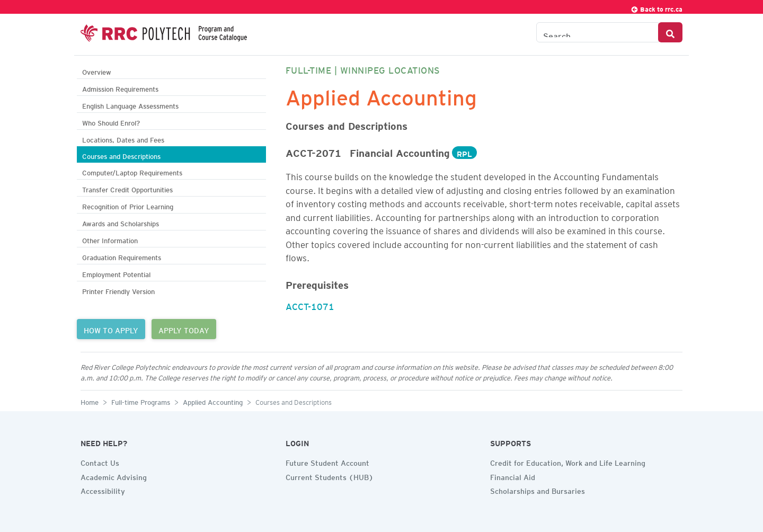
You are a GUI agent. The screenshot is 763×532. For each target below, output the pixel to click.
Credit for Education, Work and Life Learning (568, 462)
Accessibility (103, 490)
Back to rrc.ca (656, 8)
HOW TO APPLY (111, 329)
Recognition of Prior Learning (128, 205)
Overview (97, 71)
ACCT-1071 (310, 305)
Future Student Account (327, 462)
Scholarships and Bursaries (538, 490)
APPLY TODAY (184, 329)
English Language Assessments (130, 105)
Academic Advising (114, 476)
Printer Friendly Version (118, 290)
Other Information (110, 239)
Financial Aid (513, 476)
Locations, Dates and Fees (123, 139)
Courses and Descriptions (121, 155)
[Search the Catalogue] (597, 32)
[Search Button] (670, 32)
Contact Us (100, 462)
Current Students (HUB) (330, 476)
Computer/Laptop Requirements (132, 171)
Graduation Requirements (122, 256)
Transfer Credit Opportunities (127, 188)
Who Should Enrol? (111, 122)
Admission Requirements (120, 88)
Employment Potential (116, 273)
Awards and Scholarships (121, 222)
